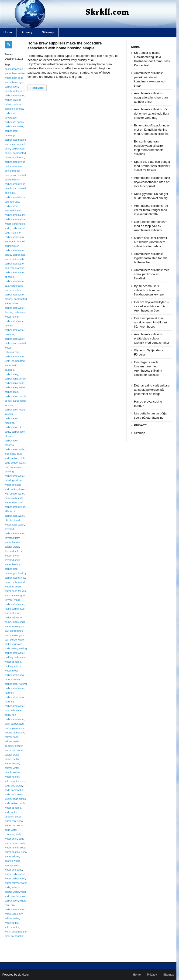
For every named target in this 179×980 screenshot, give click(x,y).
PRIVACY (141, 425)
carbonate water (14, 126)
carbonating (11, 374)
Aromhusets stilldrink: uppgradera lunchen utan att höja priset (151, 97)
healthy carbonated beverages (13, 569)
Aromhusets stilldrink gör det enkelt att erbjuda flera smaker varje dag (151, 114)
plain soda (18, 728)
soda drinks (19, 799)
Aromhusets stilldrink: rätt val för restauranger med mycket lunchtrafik (151, 210)
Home (137, 975)
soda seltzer (12, 803)
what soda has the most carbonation (15, 896)
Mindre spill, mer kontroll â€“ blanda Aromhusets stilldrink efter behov (150, 242)
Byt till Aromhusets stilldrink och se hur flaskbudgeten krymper (149, 290)
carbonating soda (14, 383)
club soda (10, 454)
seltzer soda (12, 737)
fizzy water (18, 525)
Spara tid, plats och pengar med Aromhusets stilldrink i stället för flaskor (152, 166)
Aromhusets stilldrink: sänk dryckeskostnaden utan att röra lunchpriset (152, 182)
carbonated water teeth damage (15, 365)
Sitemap (48, 32)
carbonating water (15, 387)
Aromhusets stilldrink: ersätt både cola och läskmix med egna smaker (152, 338)
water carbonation (15, 878)
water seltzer (12, 883)
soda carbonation (14, 790)
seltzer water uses (15, 781)
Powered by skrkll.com (16, 975)
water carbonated (15, 874)
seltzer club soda (14, 732)
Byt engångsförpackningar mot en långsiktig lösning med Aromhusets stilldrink (152, 130)
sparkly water (12, 865)
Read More (37, 88)
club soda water (14, 467)
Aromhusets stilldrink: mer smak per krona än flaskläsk (151, 274)
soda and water (13, 786)
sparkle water (12, 861)
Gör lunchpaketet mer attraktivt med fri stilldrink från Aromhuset (151, 322)
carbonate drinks (14, 122)
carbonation (11, 392)
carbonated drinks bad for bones (14, 171)
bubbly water (12, 91)
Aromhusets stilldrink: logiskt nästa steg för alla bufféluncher (151, 258)
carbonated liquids (15, 215)
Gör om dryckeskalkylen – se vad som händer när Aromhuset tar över (151, 306)
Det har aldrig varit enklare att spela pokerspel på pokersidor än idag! (152, 390)
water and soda (13, 870)
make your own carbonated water (14, 631)
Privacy (27, 32)
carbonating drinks (15, 379)
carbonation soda (14, 449)
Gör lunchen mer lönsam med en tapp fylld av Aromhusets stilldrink (151, 226)
